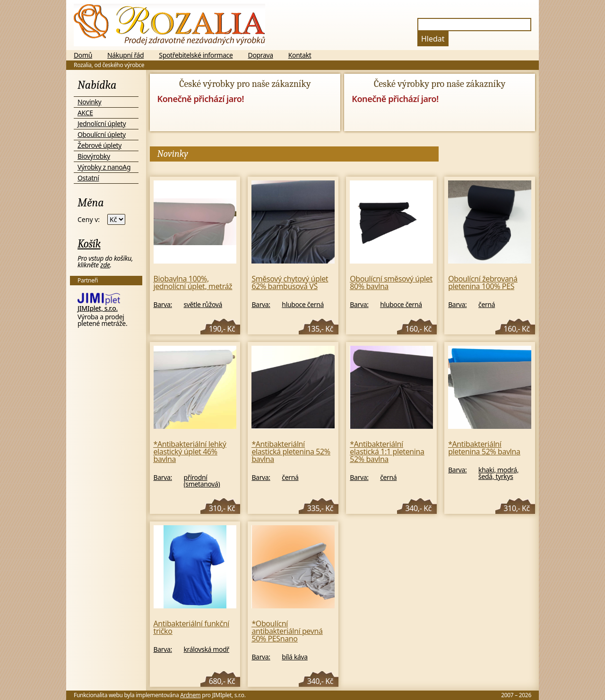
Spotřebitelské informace (196, 55)
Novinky (89, 102)
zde (105, 265)
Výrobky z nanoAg (104, 167)
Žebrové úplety (99, 145)
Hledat (433, 39)
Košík (89, 244)
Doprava (261, 55)
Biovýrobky (94, 156)
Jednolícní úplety (102, 124)
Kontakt (300, 55)
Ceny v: (89, 220)
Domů (83, 55)
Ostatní (88, 178)
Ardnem (190, 695)
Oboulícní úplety (102, 134)
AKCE (85, 113)
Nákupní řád (125, 55)
